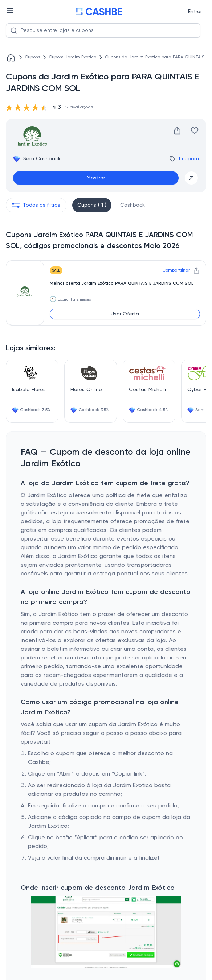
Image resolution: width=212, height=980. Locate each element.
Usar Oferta (125, 314)
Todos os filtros (36, 205)
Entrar (195, 12)
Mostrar (96, 178)
